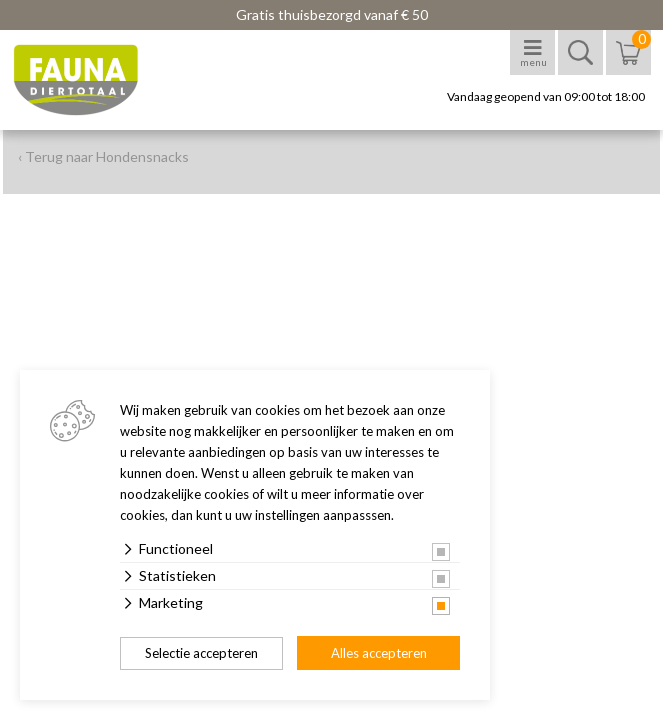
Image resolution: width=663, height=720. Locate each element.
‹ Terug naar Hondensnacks (103, 156)
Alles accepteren (379, 653)
